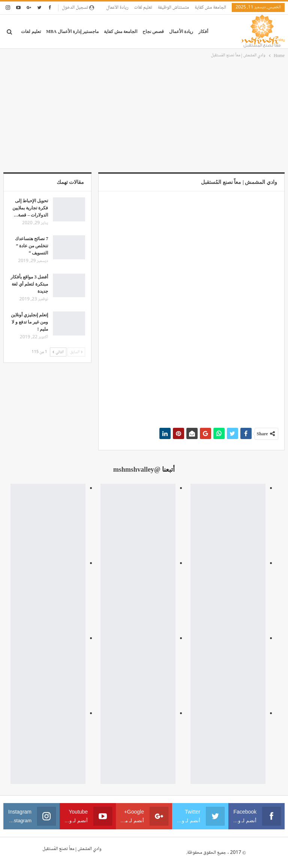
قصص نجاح (153, 32)
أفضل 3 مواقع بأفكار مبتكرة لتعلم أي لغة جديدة (29, 284)
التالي (58, 352)
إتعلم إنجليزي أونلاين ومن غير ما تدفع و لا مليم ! (29, 322)
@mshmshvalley (137, 469)
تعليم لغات (143, 8)
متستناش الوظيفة (173, 8)
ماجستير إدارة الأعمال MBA (72, 32)
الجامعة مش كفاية (210, 8)
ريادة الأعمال (117, 8)
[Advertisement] (144, 116)
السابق (76, 352)
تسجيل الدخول (78, 8)
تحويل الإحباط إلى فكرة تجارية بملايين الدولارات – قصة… (30, 208)
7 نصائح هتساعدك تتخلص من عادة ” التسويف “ (31, 246)
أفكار (203, 32)
